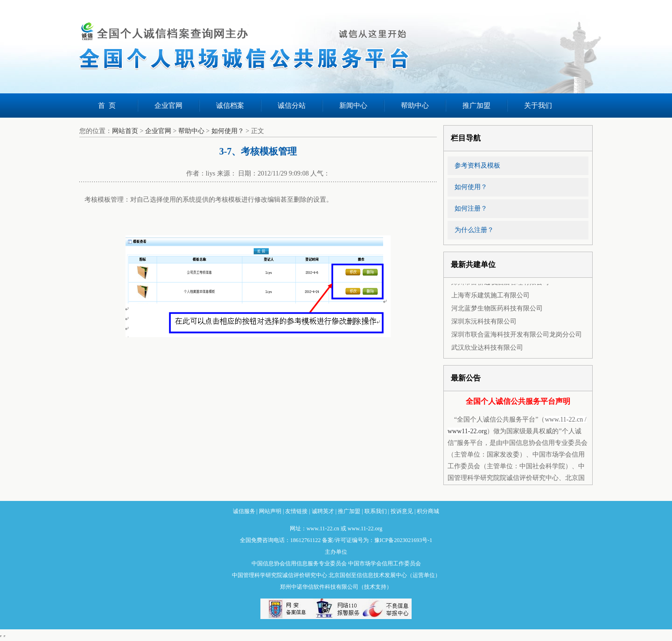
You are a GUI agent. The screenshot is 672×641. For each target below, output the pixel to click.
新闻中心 (353, 106)
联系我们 (376, 511)
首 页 (107, 106)
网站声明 (270, 511)
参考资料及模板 (477, 166)
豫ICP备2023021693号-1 (403, 540)
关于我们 (538, 106)
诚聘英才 (323, 511)
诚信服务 (244, 511)
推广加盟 (476, 106)
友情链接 (296, 511)
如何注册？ (471, 208)
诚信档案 (230, 106)
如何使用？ (228, 131)
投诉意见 (402, 511)
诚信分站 (292, 106)
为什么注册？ (474, 230)
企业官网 (168, 106)
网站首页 (125, 131)
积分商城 (428, 511)
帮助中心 (415, 106)
